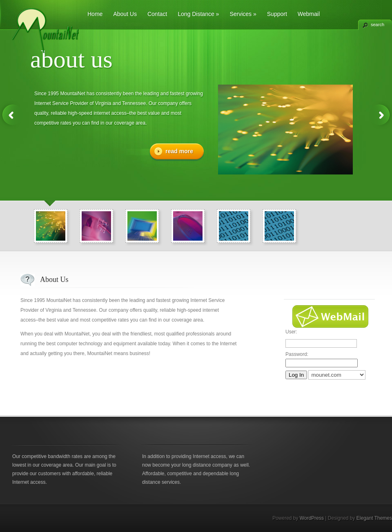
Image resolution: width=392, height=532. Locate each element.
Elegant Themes (374, 518)
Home (95, 14)
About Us (125, 14)
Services (243, 14)
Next (381, 115)
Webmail (309, 14)
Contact (157, 14)
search (378, 25)
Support (277, 14)
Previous (11, 115)
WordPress (312, 518)
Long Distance (198, 14)
